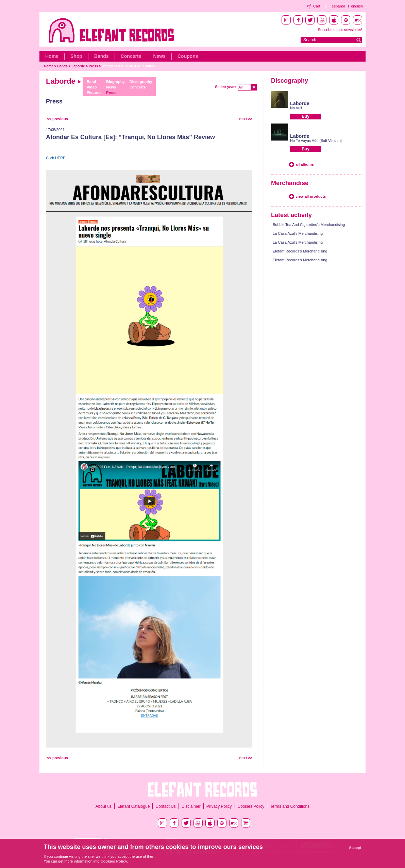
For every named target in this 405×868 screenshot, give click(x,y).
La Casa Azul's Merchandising (298, 233)
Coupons (188, 56)
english (357, 6)
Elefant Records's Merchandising (300, 251)
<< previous (57, 119)
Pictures (94, 93)
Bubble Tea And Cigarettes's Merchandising (309, 225)
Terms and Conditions (290, 806)
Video (92, 87)
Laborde (78, 66)
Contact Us (165, 806)
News (159, 56)
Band (91, 82)
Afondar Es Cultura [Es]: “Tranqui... (131, 66)
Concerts (131, 56)
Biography (115, 82)
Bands (102, 56)
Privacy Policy (219, 806)
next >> (246, 119)
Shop (76, 56)
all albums (305, 164)
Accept (355, 848)
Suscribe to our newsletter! (340, 30)
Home (52, 56)
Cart (317, 6)
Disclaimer (191, 806)
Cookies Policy (251, 806)
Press (93, 66)
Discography (141, 82)
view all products (311, 196)
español (339, 6)
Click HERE (56, 158)
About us (104, 806)
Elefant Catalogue (133, 806)
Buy (306, 116)
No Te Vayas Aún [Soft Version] (316, 141)
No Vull (296, 108)
